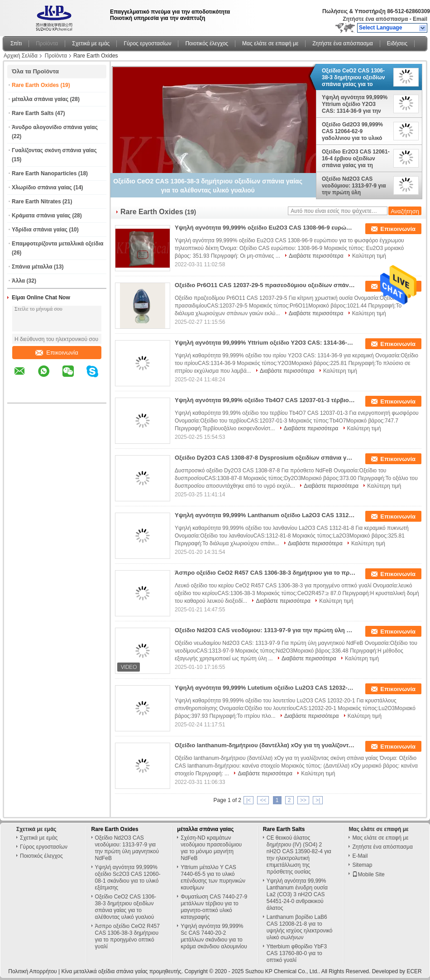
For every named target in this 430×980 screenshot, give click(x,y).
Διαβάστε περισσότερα (316, 256)
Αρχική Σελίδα (21, 56)
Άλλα (18, 281)
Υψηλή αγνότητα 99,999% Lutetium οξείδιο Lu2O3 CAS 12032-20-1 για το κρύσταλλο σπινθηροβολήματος (265, 688)
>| (318, 800)
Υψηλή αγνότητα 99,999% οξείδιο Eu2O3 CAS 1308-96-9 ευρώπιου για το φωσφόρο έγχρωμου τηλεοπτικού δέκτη (265, 228)
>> (303, 800)
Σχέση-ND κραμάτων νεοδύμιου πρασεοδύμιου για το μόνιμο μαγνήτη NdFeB (211, 848)
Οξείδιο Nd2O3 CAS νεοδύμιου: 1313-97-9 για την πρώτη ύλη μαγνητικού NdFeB (354, 186)
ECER (414, 971)
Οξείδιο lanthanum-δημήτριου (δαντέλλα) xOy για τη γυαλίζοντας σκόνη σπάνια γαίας (265, 745)
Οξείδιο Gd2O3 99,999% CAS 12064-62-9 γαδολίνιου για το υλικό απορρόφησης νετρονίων (355, 131)
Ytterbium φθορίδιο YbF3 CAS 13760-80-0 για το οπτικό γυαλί (297, 953)
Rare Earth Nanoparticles (44, 173)
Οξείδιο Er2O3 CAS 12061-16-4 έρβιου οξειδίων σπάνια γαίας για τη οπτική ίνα (356, 159)
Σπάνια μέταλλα (32, 267)
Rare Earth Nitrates (36, 202)
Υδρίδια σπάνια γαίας (40, 230)
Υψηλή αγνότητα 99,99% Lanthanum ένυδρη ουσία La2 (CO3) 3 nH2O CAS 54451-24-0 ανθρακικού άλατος (297, 894)
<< (263, 800)
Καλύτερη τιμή (369, 256)
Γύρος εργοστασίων (147, 43)
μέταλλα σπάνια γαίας (40, 99)
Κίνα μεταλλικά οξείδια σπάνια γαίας (104, 971)
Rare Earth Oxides (35, 85)
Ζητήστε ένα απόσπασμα (375, 19)
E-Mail (360, 856)
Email (420, 19)
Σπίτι (16, 43)
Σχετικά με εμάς (91, 43)
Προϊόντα (47, 43)
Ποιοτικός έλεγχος (207, 43)
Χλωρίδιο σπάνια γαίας (42, 187)
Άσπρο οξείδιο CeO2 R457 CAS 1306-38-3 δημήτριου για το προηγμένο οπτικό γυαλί (265, 573)
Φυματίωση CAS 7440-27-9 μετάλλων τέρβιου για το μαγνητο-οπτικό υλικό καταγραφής (214, 907)
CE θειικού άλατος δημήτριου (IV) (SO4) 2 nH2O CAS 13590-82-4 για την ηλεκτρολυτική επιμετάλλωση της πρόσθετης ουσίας (299, 855)
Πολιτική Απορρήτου (32, 971)
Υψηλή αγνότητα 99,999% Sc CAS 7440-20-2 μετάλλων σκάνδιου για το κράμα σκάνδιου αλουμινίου (214, 936)
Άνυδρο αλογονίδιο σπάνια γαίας (55, 127)
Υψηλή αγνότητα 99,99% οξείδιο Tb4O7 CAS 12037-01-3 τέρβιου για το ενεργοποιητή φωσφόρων (265, 400)
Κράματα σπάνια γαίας (41, 216)
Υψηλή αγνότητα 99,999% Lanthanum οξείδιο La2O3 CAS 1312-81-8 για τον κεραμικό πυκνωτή (265, 515)
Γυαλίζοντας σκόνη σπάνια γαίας (54, 150)
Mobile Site (368, 874)
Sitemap (362, 865)
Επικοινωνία (57, 353)
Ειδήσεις (397, 43)
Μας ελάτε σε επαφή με (270, 43)
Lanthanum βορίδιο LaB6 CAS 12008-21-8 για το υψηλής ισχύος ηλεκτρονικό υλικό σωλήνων (300, 927)
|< (248, 800)
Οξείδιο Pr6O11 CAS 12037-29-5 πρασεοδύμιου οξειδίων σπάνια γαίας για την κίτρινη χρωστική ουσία (265, 285)
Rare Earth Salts (33, 113)
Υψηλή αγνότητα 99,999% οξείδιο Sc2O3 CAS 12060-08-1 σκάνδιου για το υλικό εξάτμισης (128, 877)
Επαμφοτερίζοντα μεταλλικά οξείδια (57, 244)
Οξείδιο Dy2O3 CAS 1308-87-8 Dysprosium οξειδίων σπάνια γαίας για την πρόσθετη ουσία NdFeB (265, 458)
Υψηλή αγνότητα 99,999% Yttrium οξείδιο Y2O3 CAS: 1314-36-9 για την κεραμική (355, 104)
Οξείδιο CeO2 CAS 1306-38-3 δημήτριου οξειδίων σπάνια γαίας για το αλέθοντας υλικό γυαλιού (354, 77)
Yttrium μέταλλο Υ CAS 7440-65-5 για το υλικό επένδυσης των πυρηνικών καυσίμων (213, 877)
